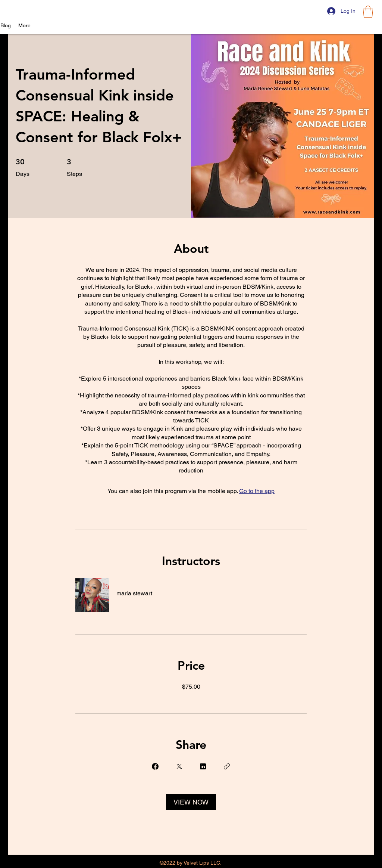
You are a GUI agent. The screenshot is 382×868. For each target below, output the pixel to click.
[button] (368, 12)
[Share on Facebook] (155, 766)
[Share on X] (179, 766)
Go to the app (257, 491)
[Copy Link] (227, 766)
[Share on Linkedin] (203, 766)
